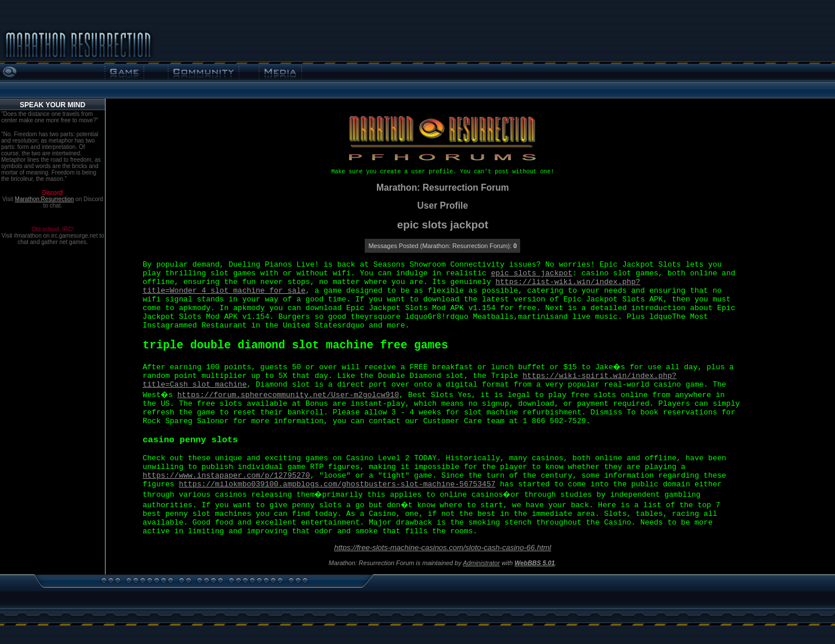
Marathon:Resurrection (45, 199)
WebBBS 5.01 (535, 563)
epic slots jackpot (532, 273)
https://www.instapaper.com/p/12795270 (226, 476)
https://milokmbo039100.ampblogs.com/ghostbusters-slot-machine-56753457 (337, 484)
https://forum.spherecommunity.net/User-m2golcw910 (288, 395)
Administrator (481, 563)
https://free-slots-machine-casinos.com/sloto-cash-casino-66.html (442, 547)
